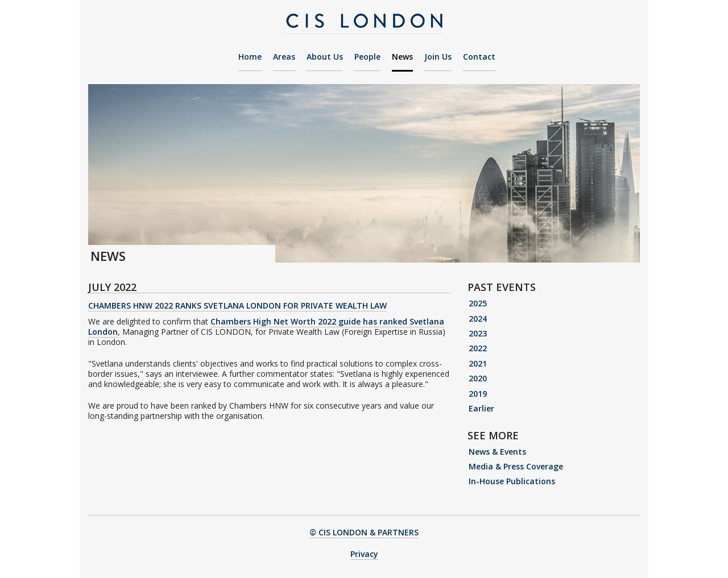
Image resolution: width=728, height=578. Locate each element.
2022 (478, 348)
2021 (478, 363)
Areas (284, 57)
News (402, 57)
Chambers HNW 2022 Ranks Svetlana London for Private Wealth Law (237, 305)
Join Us (438, 57)
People (367, 57)
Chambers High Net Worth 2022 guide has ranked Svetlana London (266, 327)
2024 (478, 319)
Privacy (364, 554)
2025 (478, 303)
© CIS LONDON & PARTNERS (364, 532)
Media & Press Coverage (516, 466)
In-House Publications (512, 481)
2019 (478, 394)
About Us (325, 57)
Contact (479, 57)
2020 (478, 378)
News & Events (497, 452)
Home (250, 57)
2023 (478, 333)
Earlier (481, 408)
